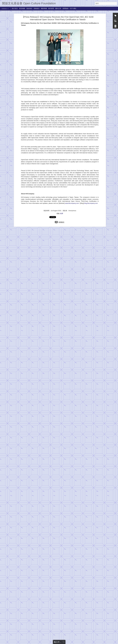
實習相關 (22, 8)
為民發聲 (51, 8)
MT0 (75, 626)
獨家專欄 (44, 8)
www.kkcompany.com (72, 184)
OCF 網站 (73, 8)
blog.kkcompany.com (91, 184)
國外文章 (58, 8)
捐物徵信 (37, 8)
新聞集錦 (65, 8)
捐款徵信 (29, 8)
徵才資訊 (15, 8)
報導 (62, 194)
